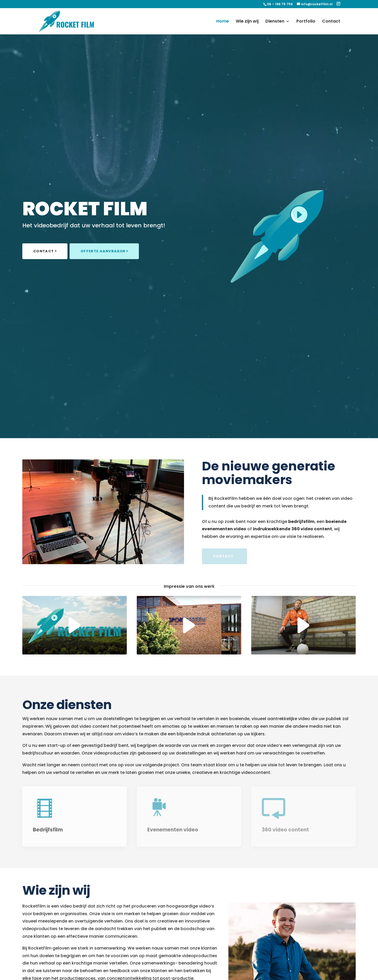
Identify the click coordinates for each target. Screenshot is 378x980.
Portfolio (306, 22)
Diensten (275, 22)
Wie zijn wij (247, 22)
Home (223, 22)
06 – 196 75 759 (280, 4)
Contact (331, 22)
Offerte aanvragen (103, 251)
